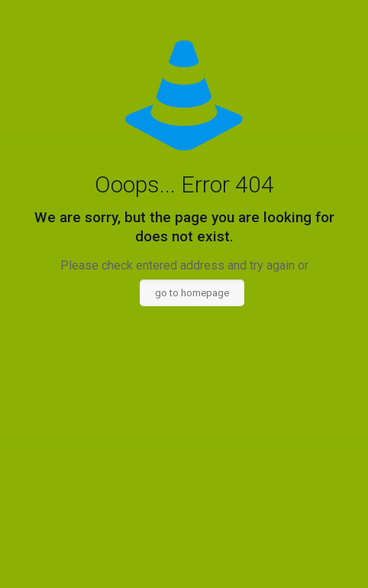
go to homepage (192, 293)
